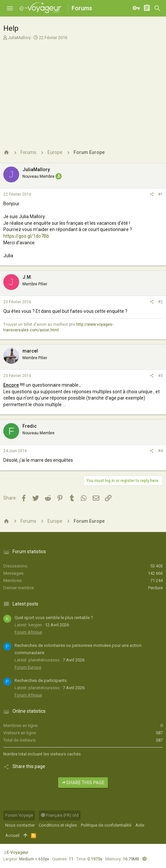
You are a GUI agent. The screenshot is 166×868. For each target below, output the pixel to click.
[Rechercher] (157, 8)
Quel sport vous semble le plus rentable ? (54, 618)
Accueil (12, 835)
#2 (160, 302)
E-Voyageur (17, 852)
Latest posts (25, 604)
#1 (160, 194)
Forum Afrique (28, 632)
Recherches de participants (41, 680)
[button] (10, 8)
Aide (140, 825)
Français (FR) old (60, 815)
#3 (160, 376)
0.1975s (95, 859)
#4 (160, 451)
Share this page (83, 783)
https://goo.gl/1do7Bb (26, 236)
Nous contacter (20, 825)
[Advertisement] (83, 92)
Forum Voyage (19, 815)
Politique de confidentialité (106, 825)
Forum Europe (28, 667)
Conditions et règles (58, 825)
